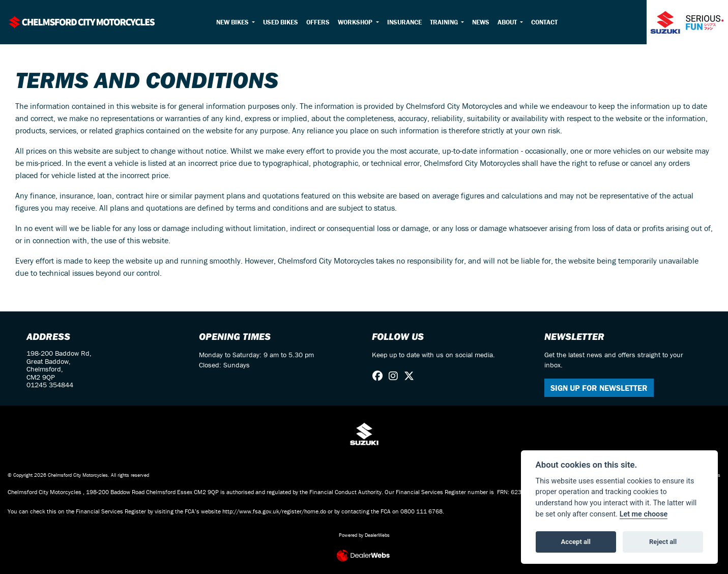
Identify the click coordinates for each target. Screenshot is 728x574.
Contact (544, 22)
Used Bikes (281, 22)
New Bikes (233, 22)
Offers (318, 22)
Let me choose (644, 514)
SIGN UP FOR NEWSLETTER (599, 388)
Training (445, 22)
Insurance (404, 22)
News (481, 22)
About (508, 22)
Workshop (356, 22)
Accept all (576, 542)
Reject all (663, 542)
